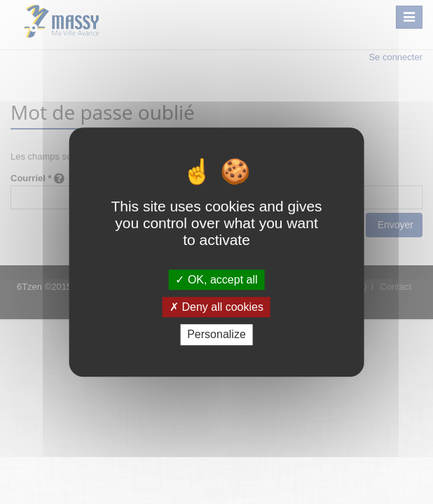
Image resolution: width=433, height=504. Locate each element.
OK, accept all (216, 280)
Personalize (216, 335)
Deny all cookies (216, 307)
